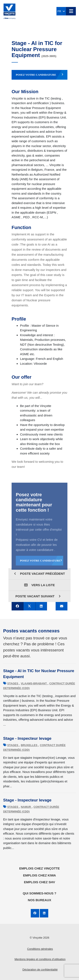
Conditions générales (40, 949)
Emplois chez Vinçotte (39, 868)
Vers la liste (39, 585)
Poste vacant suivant (38, 596)
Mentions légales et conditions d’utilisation (40, 959)
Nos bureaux (39, 900)
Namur (26, 807)
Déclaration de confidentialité (40, 970)
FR (61, 11)
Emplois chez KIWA (40, 875)
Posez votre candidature (39, 75)
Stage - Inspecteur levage (27, 738)
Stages (13, 683)
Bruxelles (29, 745)
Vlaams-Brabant (34, 683)
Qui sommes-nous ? (39, 893)
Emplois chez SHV (40, 882)
